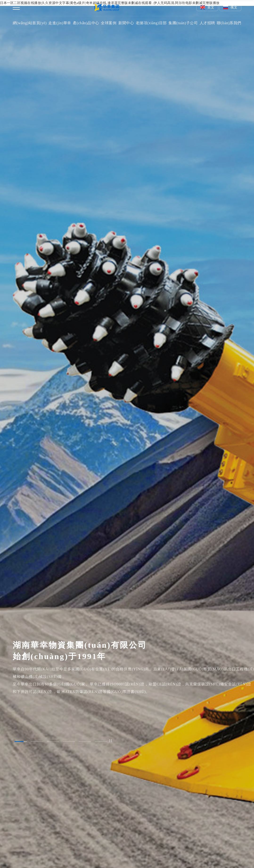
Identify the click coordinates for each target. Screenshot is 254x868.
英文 (207, 7)
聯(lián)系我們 (229, 23)
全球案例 (109, 23)
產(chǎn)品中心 (86, 23)
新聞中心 (126, 23)
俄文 (230, 7)
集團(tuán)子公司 (183, 23)
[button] (21, 742)
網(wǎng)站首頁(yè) (30, 23)
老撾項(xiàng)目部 (151, 23)
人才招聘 (207, 23)
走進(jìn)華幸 (60, 23)
